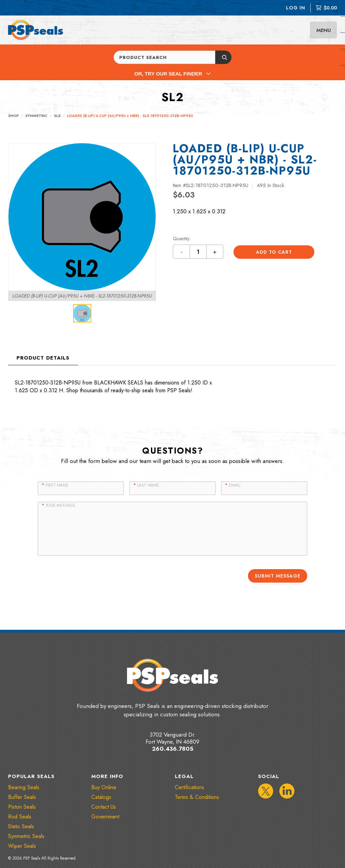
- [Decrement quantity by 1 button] (182, 252)
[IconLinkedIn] (287, 791)
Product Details (43, 358)
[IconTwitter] (266, 791)
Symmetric (36, 116)
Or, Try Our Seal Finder (172, 74)
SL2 (57, 116)
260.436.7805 (173, 748)
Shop (13, 116)
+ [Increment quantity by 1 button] (215, 252)
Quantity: (182, 239)
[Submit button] (223, 57)
